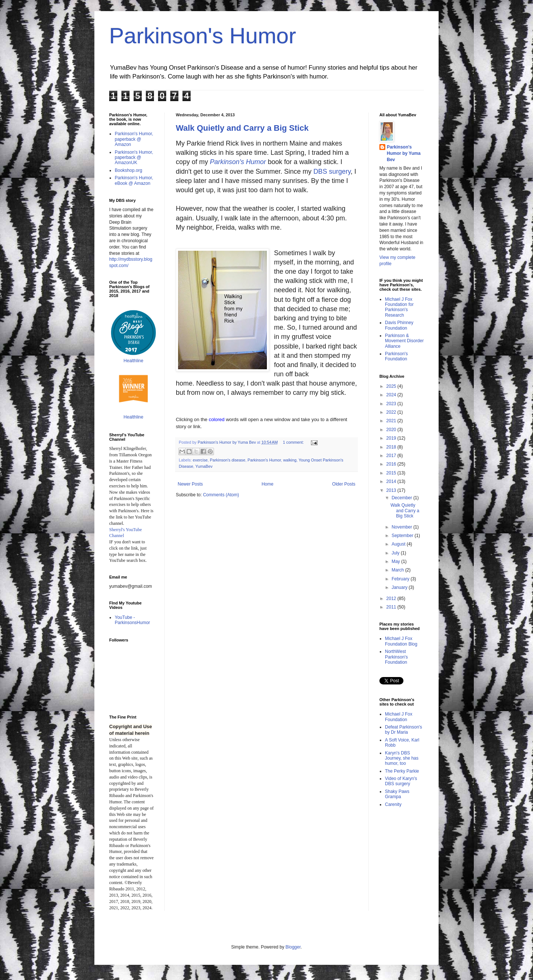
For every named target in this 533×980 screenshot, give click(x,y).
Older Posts (344, 484)
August (399, 544)
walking (290, 460)
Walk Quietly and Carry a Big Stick (242, 128)
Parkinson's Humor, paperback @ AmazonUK (134, 158)
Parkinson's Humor (203, 36)
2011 (392, 607)
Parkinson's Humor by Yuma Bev (404, 153)
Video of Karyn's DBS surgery (401, 781)
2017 (392, 456)
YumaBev (204, 466)
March (398, 570)
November (403, 527)
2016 (392, 464)
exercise (200, 460)
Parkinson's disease (228, 460)
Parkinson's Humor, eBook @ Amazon (134, 180)
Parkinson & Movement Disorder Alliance (404, 341)
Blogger (293, 947)
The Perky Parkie (402, 771)
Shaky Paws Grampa (397, 794)
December (403, 498)
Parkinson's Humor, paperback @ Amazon (134, 139)
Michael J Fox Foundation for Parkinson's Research (399, 307)
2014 (392, 481)
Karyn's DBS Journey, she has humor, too (402, 758)
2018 (392, 447)
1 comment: (294, 442)
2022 (392, 412)
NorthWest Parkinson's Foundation (396, 657)
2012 (392, 599)
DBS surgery (332, 171)
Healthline (133, 361)
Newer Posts (190, 484)
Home (268, 484)
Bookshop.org (128, 170)
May (396, 561)
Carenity (393, 804)
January (400, 587)
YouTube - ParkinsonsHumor (132, 620)
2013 (392, 490)
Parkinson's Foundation (396, 356)
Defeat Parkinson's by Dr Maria (403, 730)
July (396, 553)
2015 (392, 473)
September (403, 536)
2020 (392, 430)
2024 (392, 395)
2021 (392, 421)
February (401, 579)
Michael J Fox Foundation (399, 717)
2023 (392, 404)
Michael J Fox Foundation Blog (401, 641)
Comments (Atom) (221, 495)
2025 (392, 386)
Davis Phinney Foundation (399, 325)
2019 (392, 438)
